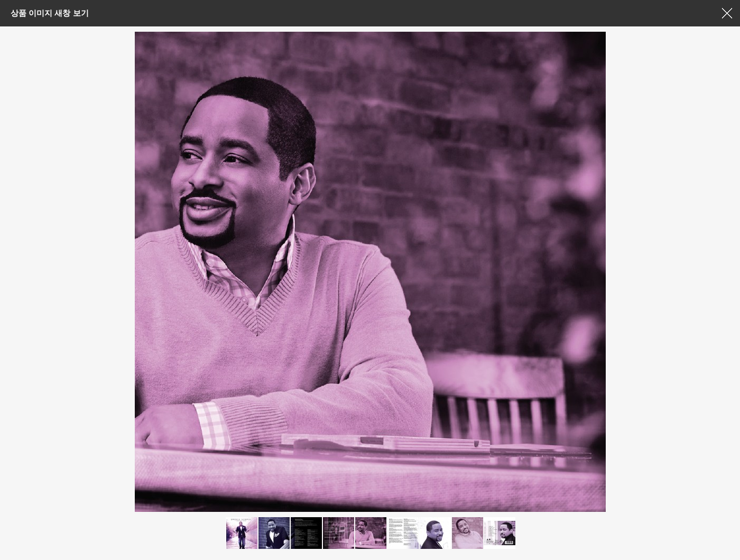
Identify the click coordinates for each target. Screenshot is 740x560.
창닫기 (727, 13)
